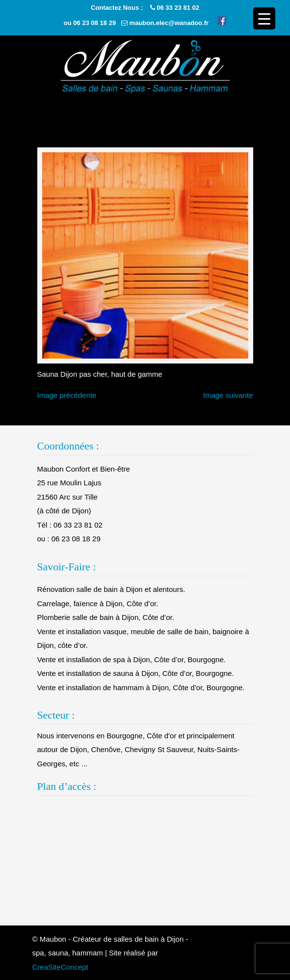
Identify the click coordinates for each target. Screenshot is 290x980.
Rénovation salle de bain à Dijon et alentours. (111, 589)
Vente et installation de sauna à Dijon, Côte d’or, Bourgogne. (136, 673)
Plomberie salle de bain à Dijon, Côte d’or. (106, 617)
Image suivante (228, 395)
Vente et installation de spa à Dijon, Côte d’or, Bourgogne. (132, 659)
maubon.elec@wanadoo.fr (169, 23)
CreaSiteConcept (60, 967)
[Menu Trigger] (264, 18)
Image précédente (67, 395)
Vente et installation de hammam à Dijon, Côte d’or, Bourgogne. (141, 687)
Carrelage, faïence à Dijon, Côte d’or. (98, 603)
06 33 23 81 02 (178, 8)
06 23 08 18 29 (94, 23)
